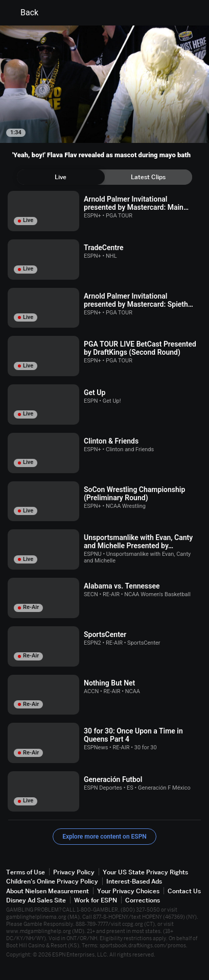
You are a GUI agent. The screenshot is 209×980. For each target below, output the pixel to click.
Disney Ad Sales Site (36, 900)
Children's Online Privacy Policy (52, 881)
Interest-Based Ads (134, 881)
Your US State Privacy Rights (145, 872)
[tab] (61, 177)
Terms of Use (26, 872)
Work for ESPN (96, 900)
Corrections (143, 900)
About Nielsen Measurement (48, 891)
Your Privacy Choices (128, 891)
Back (23, 13)
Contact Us (184, 891)
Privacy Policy (74, 872)
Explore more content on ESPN (104, 837)
